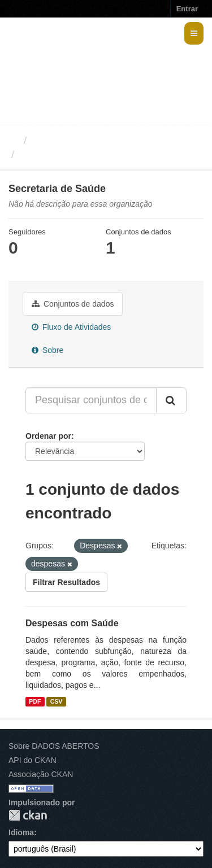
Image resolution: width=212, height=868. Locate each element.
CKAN (28, 815)
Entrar (187, 9)
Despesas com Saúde (72, 623)
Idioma (21, 832)
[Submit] (171, 400)
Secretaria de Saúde (68, 155)
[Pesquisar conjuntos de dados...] (91, 400)
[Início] (13, 141)
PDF (35, 701)
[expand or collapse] (194, 33)
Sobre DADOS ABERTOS (54, 746)
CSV (57, 701)
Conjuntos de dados (73, 304)
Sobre (47, 350)
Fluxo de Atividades (71, 327)
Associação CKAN (41, 774)
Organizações (64, 141)
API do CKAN (33, 760)
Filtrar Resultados (66, 582)
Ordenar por (48, 436)
